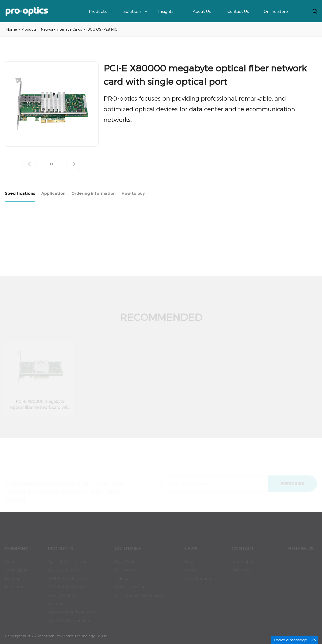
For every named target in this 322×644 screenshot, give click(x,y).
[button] (52, 164)
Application (53, 193)
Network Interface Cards (61, 29)
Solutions (133, 11)
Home (11, 29)
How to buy (133, 193)
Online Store (276, 11)
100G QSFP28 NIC (102, 29)
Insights (166, 11)
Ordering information (94, 193)
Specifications (20, 193)
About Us (202, 11)
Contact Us (238, 11)
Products (98, 11)
